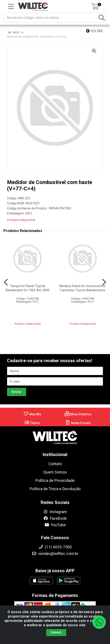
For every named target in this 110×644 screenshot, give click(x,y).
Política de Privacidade (55, 481)
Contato (55, 464)
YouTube (55, 525)
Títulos (32, 423)
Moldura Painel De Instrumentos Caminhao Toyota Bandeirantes (82, 288)
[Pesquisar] (102, 18)
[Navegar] (6, 282)
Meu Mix (32, 414)
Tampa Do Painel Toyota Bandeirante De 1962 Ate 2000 (27, 288)
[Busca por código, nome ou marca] (50, 18)
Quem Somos (55, 472)
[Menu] (11, 7)
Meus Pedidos (78, 414)
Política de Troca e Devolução (55, 489)
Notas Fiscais (78, 423)
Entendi (56, 632)
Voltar (94, 31)
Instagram (55, 512)
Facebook (55, 518)
